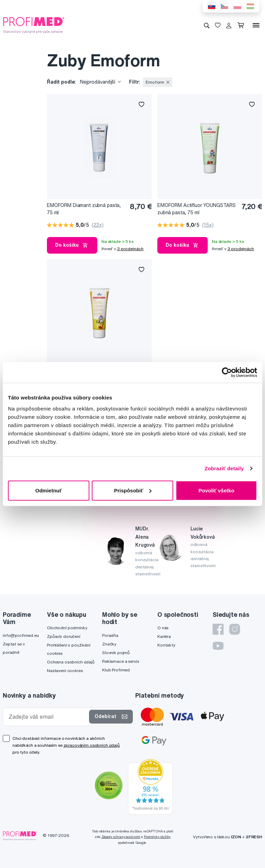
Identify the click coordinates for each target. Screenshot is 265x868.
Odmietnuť (48, 490)
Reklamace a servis (120, 661)
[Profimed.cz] (34, 25)
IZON (236, 837)
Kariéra (164, 636)
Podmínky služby (157, 837)
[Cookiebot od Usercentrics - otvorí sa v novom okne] (227, 372)
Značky (109, 644)
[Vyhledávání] (207, 25)
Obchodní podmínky (67, 628)
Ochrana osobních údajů (71, 662)
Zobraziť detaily (224, 468)
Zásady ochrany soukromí (121, 837)
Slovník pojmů (116, 653)
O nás (163, 628)
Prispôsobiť (133, 490)
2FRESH (254, 837)
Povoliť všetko (216, 490)
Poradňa (110, 635)
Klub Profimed (116, 670)
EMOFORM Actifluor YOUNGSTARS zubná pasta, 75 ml (197, 209)
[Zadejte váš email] (47, 717)
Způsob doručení (64, 636)
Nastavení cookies (65, 671)
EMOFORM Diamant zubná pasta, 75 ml (84, 209)
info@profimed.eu (21, 635)
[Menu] (256, 25)
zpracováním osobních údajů (92, 745)
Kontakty (166, 645)
